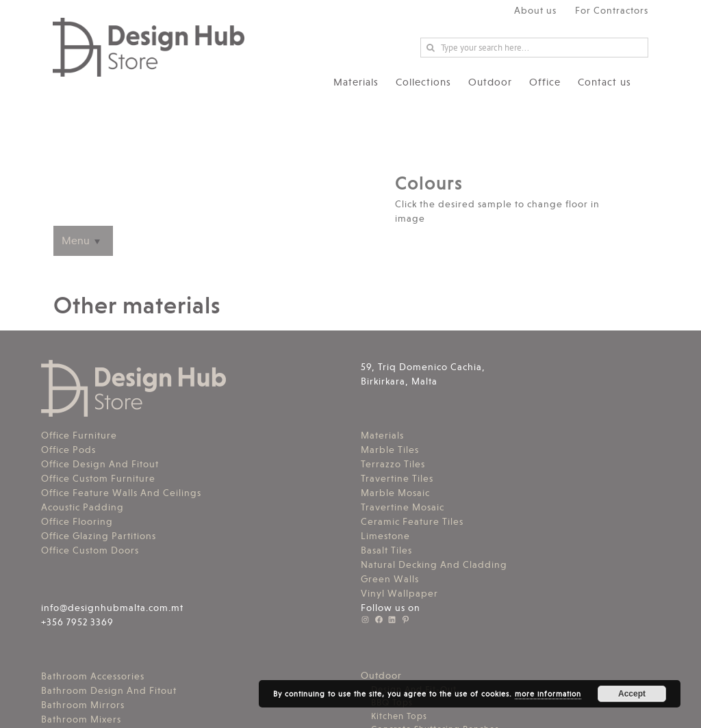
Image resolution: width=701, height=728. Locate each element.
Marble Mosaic (395, 493)
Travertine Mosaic (403, 507)
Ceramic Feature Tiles (412, 521)
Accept (632, 694)
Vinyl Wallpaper (399, 593)
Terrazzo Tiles (393, 464)
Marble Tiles (390, 450)
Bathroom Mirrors (83, 705)
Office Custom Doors (90, 550)
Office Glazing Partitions (99, 536)
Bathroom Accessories (93, 676)
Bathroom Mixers (81, 719)
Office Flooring (77, 521)
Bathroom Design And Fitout (109, 690)
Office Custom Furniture (98, 478)
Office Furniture (79, 435)
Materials (382, 435)
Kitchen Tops (399, 716)
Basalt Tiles (386, 550)
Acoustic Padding (82, 507)
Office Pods (68, 450)
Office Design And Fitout (100, 464)
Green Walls (390, 579)
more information (548, 694)
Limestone (385, 536)
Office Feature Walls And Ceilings (121, 493)
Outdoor (381, 675)
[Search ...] (534, 48)
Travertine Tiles (397, 478)
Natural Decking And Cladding (434, 564)
